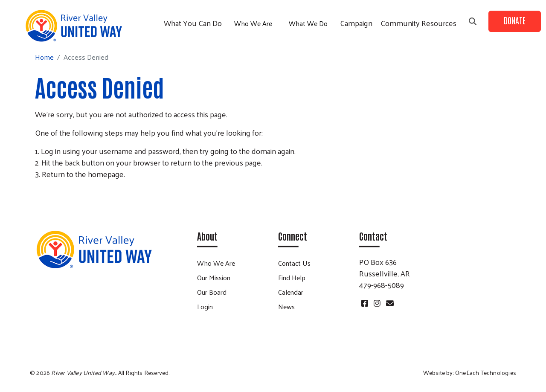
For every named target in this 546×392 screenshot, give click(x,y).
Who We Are (253, 23)
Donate (515, 20)
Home (44, 57)
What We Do (308, 23)
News (286, 306)
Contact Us (294, 263)
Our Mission (214, 277)
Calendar (291, 292)
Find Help (292, 277)
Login (205, 306)
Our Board (212, 292)
